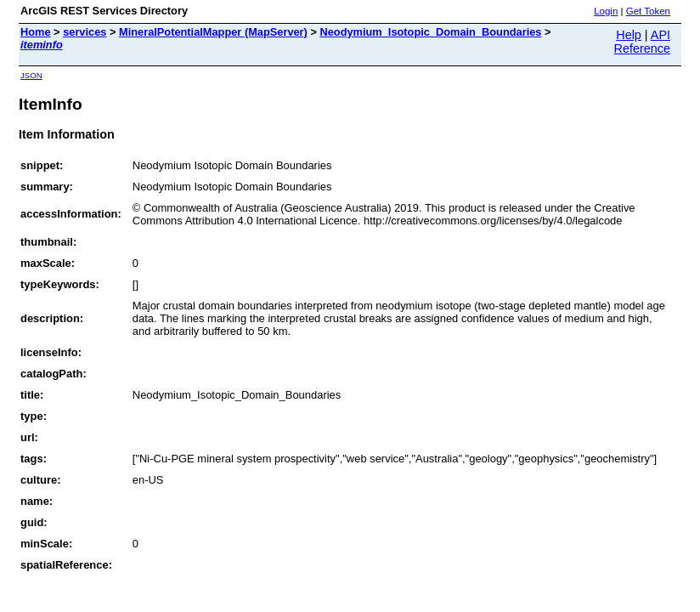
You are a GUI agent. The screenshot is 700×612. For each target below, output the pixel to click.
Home (36, 32)
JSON (31, 75)
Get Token (648, 11)
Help (629, 35)
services (85, 32)
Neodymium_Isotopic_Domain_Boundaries (430, 32)
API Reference (642, 42)
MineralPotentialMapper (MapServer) (213, 32)
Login (606, 11)
